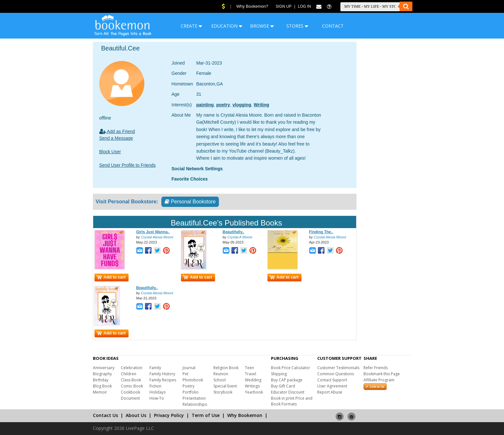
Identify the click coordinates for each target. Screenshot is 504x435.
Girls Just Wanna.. (153, 232)
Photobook (193, 380)
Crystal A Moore (240, 237)
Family (155, 368)
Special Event (225, 386)
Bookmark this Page (382, 374)
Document (130, 398)
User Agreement (332, 386)
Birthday (101, 380)
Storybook (223, 392)
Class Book (131, 380)
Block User (110, 152)
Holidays (157, 392)
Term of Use (206, 415)
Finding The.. (321, 232)
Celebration (132, 368)
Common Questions (336, 374)
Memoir (100, 392)
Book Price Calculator (291, 368)
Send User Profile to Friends (128, 165)
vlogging (242, 105)
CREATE (191, 26)
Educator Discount (288, 392)
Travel (251, 374)
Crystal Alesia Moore (157, 237)
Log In (305, 6)
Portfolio (191, 392)
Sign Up (284, 6)
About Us (136, 415)
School (220, 380)
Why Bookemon (245, 415)
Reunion (221, 374)
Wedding (253, 380)
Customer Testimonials (338, 368)
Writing (261, 105)
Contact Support (332, 380)
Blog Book (102, 386)
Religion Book (226, 368)
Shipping (279, 374)
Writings (252, 386)
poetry (223, 105)
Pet (185, 374)
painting (205, 105)
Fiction (155, 386)
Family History (162, 374)
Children (129, 374)
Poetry (189, 386)
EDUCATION (227, 26)
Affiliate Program (379, 380)
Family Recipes (163, 380)
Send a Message (116, 138)
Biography (102, 374)
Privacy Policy (169, 415)
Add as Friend (117, 131)
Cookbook (130, 392)
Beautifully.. (234, 232)
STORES (297, 26)
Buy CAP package (287, 380)
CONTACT (333, 26)
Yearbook (254, 392)
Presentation (194, 398)
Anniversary (104, 368)
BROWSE (262, 26)
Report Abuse (330, 392)
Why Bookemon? (252, 6)
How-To (157, 398)
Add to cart (111, 277)
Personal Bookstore (190, 202)
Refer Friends (376, 368)
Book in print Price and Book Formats (292, 401)
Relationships (195, 404)
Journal (189, 368)
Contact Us (105, 415)
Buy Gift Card (283, 386)
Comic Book (132, 386)
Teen (249, 368)
